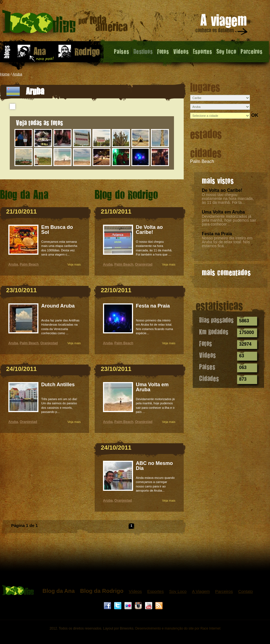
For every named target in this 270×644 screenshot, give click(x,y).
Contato (246, 591)
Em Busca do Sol (57, 230)
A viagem (222, 25)
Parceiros (251, 51)
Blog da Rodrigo (102, 591)
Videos (181, 51)
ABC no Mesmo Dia (154, 466)
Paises (121, 51)
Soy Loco (226, 51)
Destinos (143, 51)
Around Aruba (58, 306)
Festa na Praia (217, 234)
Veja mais (74, 264)
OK (255, 115)
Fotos (163, 51)
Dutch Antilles (58, 385)
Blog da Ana (58, 591)
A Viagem (201, 591)
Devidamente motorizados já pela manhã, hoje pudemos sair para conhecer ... (229, 220)
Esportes (202, 51)
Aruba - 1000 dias (65, 23)
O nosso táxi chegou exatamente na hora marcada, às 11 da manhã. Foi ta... (228, 199)
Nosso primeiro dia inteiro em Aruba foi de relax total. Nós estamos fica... (227, 242)
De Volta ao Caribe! (222, 190)
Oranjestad (49, 343)
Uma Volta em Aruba (223, 212)
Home (5, 74)
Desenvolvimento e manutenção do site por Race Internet (178, 628)
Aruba (17, 74)
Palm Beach (202, 161)
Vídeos (135, 591)
